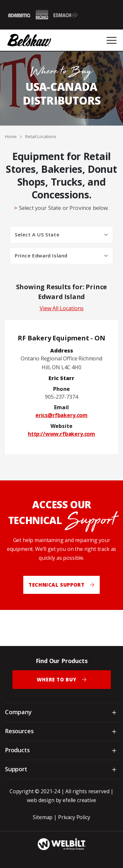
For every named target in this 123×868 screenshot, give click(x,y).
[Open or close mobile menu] (112, 40)
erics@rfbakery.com (61, 415)
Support (16, 769)
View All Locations (62, 308)
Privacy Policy (74, 817)
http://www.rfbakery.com (61, 434)
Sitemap (43, 817)
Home (11, 136)
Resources (19, 731)
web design (41, 800)
